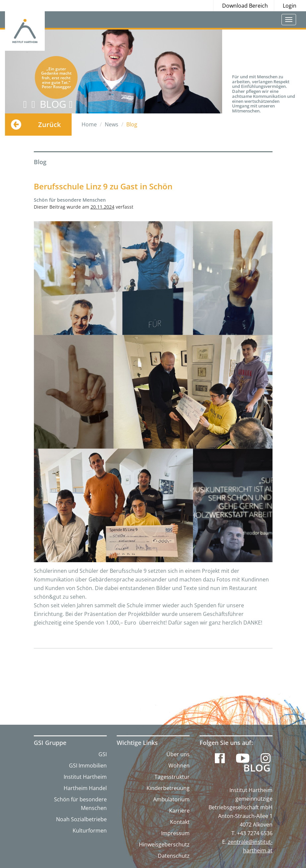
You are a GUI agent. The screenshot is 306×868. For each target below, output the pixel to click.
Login (290, 6)
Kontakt (180, 822)
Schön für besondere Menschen (80, 804)
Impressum (175, 833)
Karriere (179, 811)
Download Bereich (245, 6)
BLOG (56, 104)
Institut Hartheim (85, 777)
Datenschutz (174, 856)
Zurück (49, 125)
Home (89, 124)
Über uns (178, 754)
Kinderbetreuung (168, 788)
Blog (257, 768)
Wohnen (179, 766)
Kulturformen (90, 831)
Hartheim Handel (85, 788)
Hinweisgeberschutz (164, 844)
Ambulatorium (171, 799)
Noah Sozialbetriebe (81, 819)
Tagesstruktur (172, 777)
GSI (103, 754)
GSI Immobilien (88, 766)
